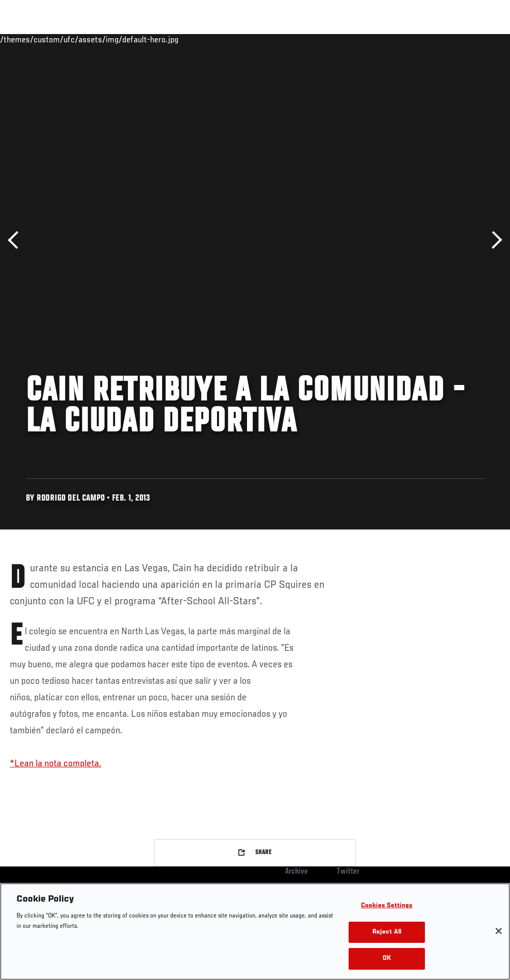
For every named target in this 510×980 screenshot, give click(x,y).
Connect (311, 39)
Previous (17, 240)
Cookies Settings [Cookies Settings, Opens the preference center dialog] (387, 906)
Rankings (72, 39)
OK (387, 959)
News (158, 39)
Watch (353, 39)
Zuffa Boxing (402, 39)
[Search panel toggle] (476, 39)
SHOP (448, 39)
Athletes (118, 39)
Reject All (387, 932)
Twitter (348, 872)
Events (28, 39)
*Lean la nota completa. (55, 764)
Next (493, 240)
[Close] (499, 931)
